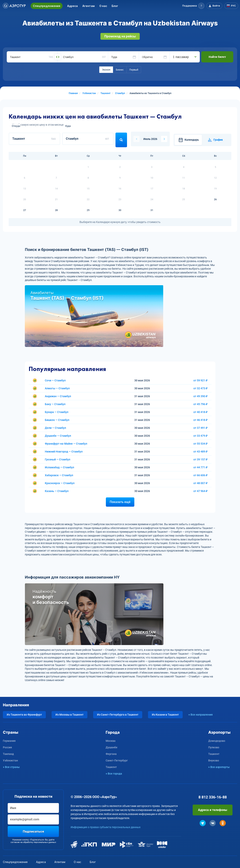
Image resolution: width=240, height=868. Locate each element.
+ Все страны (11, 767)
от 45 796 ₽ (201, 404)
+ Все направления (201, 715)
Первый (134, 70)
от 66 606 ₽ (201, 475)
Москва (111, 741)
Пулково (214, 747)
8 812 (213, 797)
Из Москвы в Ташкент (69, 715)
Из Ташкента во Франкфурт (24, 715)
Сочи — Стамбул (55, 380)
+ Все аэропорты (219, 767)
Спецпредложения (47, 6)
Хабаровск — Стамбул (59, 475)
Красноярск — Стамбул (60, 483)
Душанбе (112, 747)
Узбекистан (10, 760)
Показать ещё (120, 502)
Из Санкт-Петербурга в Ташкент (118, 715)
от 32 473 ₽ (201, 388)
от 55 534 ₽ (201, 444)
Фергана (111, 754)
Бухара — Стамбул (57, 412)
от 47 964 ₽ (201, 491)
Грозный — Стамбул (58, 459)
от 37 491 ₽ (201, 428)
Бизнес (120, 70)
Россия (7, 747)
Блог (115, 6)
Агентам (89, 6)
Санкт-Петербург (117, 760)
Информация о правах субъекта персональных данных (106, 827)
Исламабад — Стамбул (59, 467)
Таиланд (8, 754)
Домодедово (217, 741)
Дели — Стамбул (55, 428)
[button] (193, 6)
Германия (9, 741)
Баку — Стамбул (55, 404)
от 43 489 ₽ (201, 452)
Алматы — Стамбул (57, 388)
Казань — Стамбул (57, 491)
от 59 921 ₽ (201, 380)
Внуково (214, 760)
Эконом (106, 70)
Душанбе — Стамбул (58, 436)
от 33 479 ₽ (201, 436)
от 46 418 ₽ (201, 420)
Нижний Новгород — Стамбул (64, 452)
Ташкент (111, 767)
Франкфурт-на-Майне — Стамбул (66, 444)
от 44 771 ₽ (201, 467)
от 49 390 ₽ (201, 396)
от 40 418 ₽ (201, 412)
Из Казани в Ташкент (165, 715)
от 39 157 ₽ (201, 459)
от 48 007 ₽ (201, 483)
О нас (103, 6)
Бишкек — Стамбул (57, 420)
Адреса (72, 6)
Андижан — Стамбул (58, 396)
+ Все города (114, 774)
